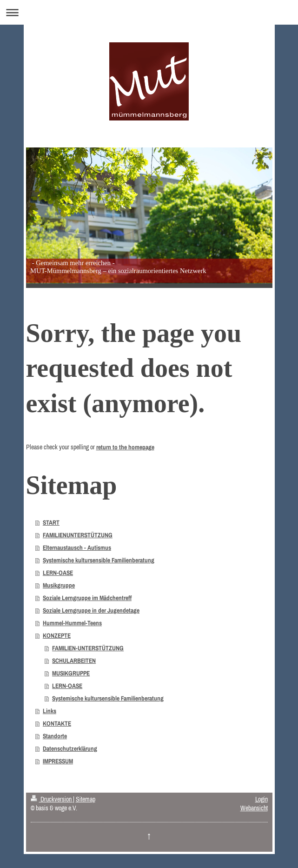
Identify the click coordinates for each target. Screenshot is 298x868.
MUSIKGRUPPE (71, 673)
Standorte (55, 736)
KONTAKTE (57, 723)
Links (50, 711)
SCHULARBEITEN (74, 661)
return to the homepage (125, 447)
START (51, 522)
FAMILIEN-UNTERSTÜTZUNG (88, 648)
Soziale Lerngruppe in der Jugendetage (91, 610)
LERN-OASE (58, 573)
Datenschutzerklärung (70, 748)
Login (262, 799)
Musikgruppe (59, 585)
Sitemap (86, 799)
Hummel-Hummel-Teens (72, 623)
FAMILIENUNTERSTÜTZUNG (78, 535)
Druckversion (52, 799)
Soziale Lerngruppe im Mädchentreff (87, 598)
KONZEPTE (57, 635)
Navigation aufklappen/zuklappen (149, 12)
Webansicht (254, 808)
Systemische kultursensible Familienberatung (99, 560)
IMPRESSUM (58, 761)
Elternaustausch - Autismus (77, 548)
